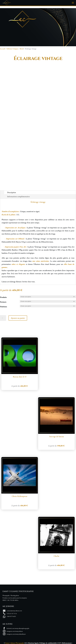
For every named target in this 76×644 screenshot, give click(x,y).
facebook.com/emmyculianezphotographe (18, 628)
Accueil (3, 49)
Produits (3, 297)
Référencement (67, 643)
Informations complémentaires (18, 196)
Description (12, 192)
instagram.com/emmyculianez (15, 631)
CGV (59, 643)
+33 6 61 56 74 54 (12, 614)
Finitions (4, 307)
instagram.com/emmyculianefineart (16, 634)
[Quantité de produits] (3, 318)
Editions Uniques (12, 49)
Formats (3, 302)
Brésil (22, 49)
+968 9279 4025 (11, 616)
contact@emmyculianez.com (14, 611)
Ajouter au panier (18, 318)
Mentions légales (33, 643)
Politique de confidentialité (48, 643)
